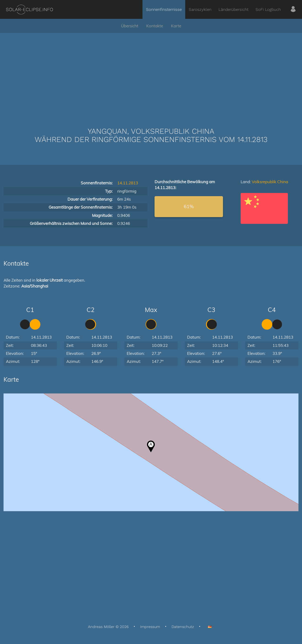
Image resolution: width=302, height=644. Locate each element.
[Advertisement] (151, 73)
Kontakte (155, 26)
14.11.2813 (128, 183)
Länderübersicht (233, 9)
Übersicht (130, 26)
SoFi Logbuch (268, 9)
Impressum (150, 627)
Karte (176, 26)
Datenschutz (183, 627)
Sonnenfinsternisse (164, 9)
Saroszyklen (200, 9)
